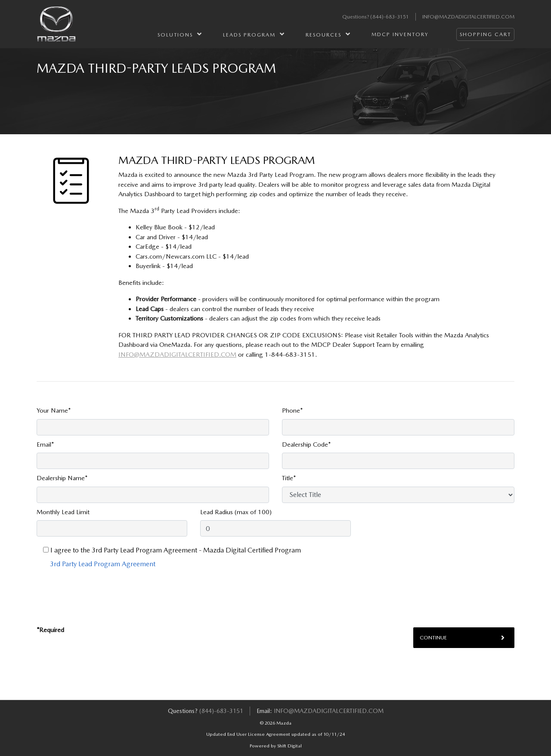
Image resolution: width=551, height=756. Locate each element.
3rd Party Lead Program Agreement (103, 564)
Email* (45, 444)
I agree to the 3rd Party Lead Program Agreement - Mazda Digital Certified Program (172, 550)
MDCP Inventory (400, 34)
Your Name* (54, 410)
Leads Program (254, 34)
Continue (462, 638)
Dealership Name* (62, 478)
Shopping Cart (485, 34)
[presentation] (102, 608)
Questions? (356, 17)
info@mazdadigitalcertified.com (468, 17)
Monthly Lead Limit (63, 512)
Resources (328, 34)
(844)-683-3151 (390, 17)
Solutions (180, 34)
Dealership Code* (306, 444)
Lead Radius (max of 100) (236, 512)
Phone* (292, 410)
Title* (289, 478)
